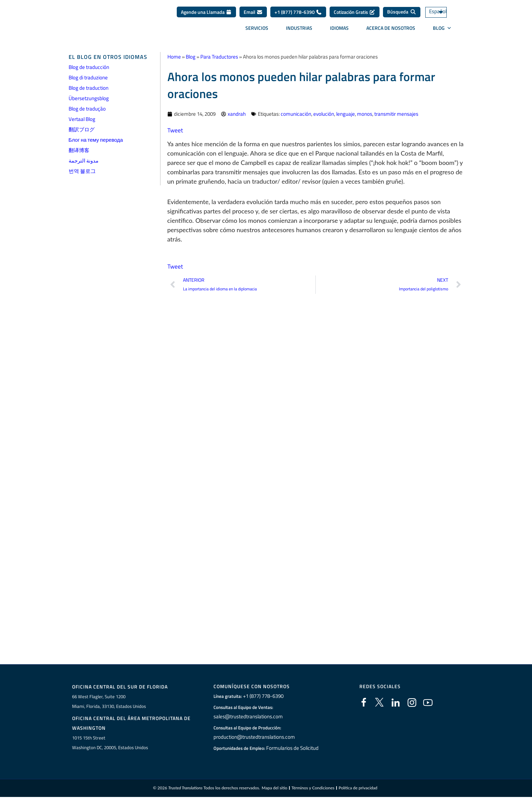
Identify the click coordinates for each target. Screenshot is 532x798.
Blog (191, 57)
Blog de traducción (89, 67)
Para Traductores (219, 57)
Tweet (175, 130)
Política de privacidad (358, 789)
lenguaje (346, 114)
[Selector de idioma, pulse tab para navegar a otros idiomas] (445, 15)
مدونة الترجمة (84, 161)
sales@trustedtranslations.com (247, 717)
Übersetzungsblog (89, 98)
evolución (324, 114)
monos (365, 114)
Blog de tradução (87, 109)
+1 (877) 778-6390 (298, 14)
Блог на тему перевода (96, 140)
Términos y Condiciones (313, 789)
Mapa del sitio (274, 789)
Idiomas (339, 30)
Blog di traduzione (88, 77)
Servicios (257, 30)
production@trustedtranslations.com (252, 737)
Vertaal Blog (82, 119)
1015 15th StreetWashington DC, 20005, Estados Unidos (110, 743)
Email (253, 14)
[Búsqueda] (402, 15)
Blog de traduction (89, 88)
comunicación (296, 114)
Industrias (299, 30)
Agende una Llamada (206, 14)
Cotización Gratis (355, 14)
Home (174, 57)
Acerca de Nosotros (391, 30)
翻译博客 (79, 150)
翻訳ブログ (82, 129)
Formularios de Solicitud (292, 748)
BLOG (442, 30)
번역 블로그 (82, 171)
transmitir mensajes (396, 114)
